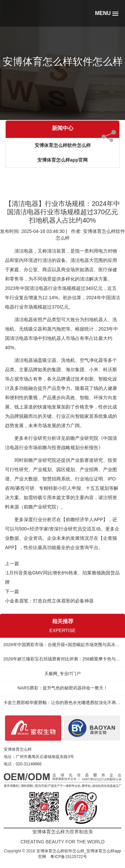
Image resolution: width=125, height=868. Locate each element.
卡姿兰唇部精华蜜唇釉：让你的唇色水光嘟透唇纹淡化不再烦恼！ (62, 703)
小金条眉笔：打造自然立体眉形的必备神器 (49, 601)
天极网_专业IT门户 (63, 674)
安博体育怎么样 (18, 749)
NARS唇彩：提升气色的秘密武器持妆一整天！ (62, 688)
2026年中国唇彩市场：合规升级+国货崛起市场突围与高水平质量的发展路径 (62, 645)
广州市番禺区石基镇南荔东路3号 (45, 757)
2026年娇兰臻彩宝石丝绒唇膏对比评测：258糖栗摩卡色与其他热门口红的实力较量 (62, 659)
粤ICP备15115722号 (68, 857)
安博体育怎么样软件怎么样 (63, 145)
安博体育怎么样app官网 (62, 160)
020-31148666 (28, 764)
